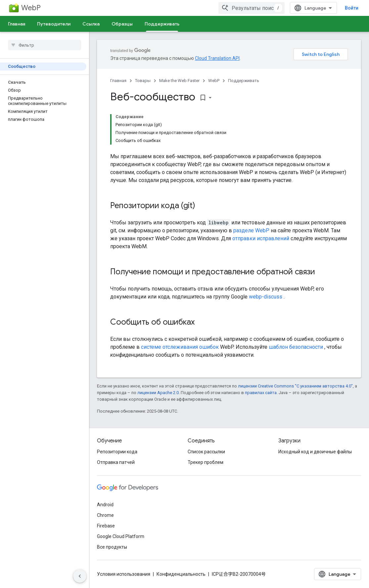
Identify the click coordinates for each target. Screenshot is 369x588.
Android (105, 505)
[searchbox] (45, 45)
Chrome (105, 515)
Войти (352, 8)
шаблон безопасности (296, 347)
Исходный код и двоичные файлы (315, 452)
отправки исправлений (261, 238)
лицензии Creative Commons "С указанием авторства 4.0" (295, 386)
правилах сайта (261, 393)
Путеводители (54, 24)
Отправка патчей (116, 462)
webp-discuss (266, 297)
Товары (143, 81)
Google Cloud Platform (121, 536)
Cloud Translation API (217, 58)
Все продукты (112, 547)
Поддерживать (244, 81)
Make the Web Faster (179, 81)
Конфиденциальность (181, 574)
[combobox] (252, 8)
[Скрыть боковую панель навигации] (80, 576)
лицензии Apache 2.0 (158, 393)
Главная (17, 24)
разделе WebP (251, 230)
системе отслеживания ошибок (180, 347)
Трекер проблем (206, 462)
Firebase (106, 526)
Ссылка (91, 24)
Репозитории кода (117, 452)
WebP (31, 8)
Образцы (122, 24)
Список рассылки (206, 452)
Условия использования (124, 574)
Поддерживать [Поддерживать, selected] (162, 24)
